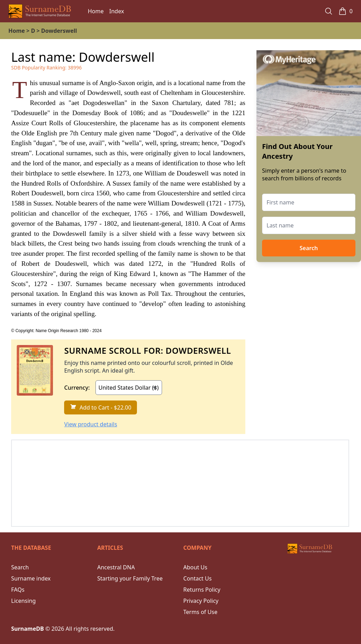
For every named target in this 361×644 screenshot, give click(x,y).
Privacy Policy (201, 601)
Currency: (77, 388)
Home (96, 11)
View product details (91, 424)
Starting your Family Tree (130, 578)
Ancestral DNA (116, 567)
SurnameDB (28, 629)
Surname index (31, 578)
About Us (195, 567)
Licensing (24, 601)
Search (309, 248)
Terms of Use (200, 612)
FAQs (18, 590)
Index (117, 11)
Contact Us (197, 578)
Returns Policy (202, 590)
